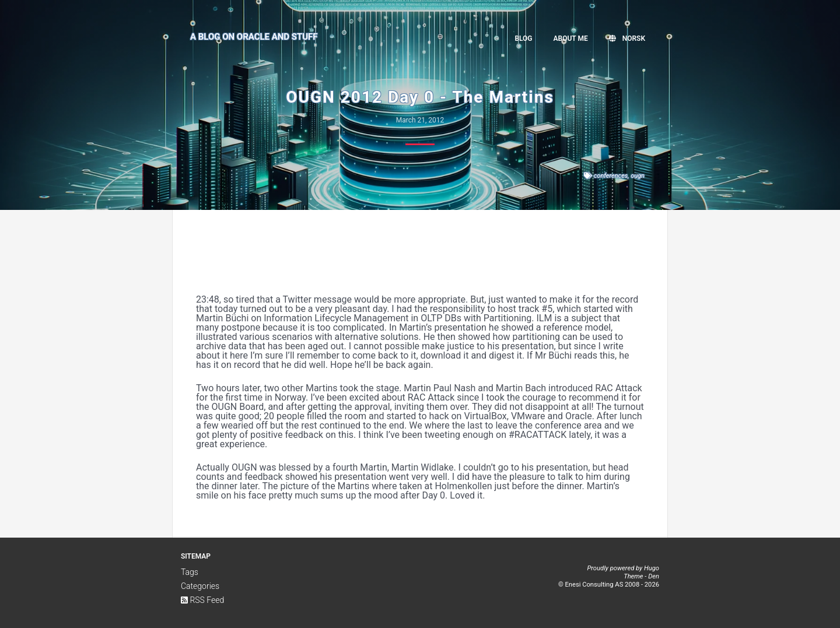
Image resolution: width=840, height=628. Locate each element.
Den (654, 576)
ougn (638, 176)
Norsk (627, 38)
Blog (523, 38)
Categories (200, 586)
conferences (611, 176)
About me (571, 38)
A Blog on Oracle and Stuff (254, 37)
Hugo (652, 568)
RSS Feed (202, 600)
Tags (190, 572)
